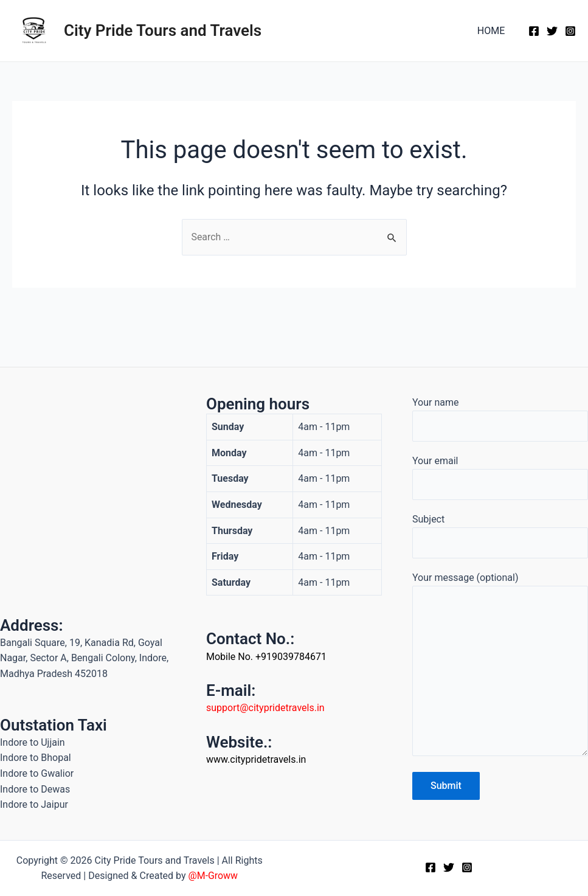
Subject (500, 535)
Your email (500, 477)
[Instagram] (570, 31)
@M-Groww (213, 876)
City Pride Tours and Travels (163, 30)
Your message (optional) (500, 666)
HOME (493, 31)
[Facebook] (534, 31)
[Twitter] (552, 31)
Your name (500, 418)
